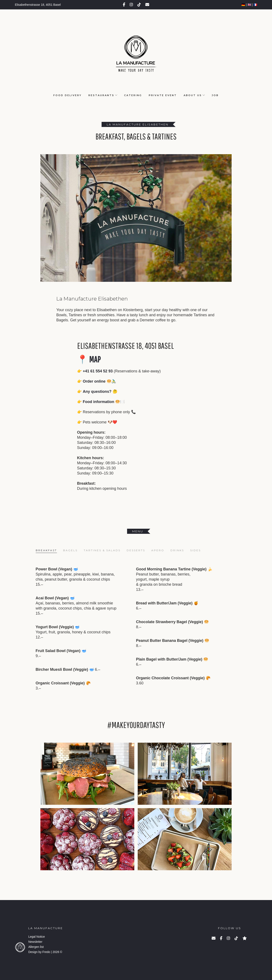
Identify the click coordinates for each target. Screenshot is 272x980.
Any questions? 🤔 (100, 392)
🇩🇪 (243, 5)
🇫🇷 (255, 5)
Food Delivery (67, 95)
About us (193, 95)
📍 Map (89, 359)
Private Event (163, 95)
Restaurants (101, 95)
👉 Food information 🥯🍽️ (101, 402)
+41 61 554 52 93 (98, 371)
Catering (133, 95)
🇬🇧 (249, 5)
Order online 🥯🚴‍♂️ (99, 381)
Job (215, 95)
